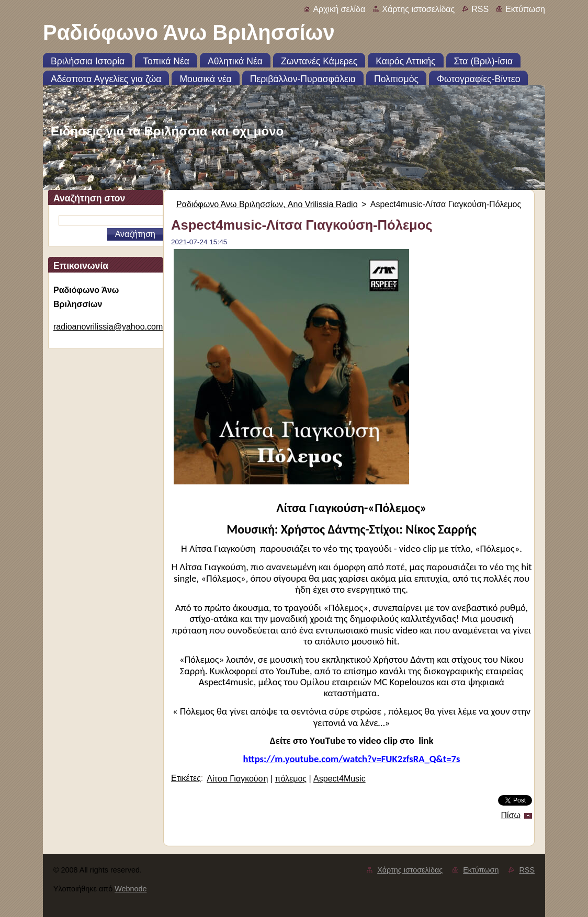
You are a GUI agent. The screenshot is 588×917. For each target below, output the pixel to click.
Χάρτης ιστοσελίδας (418, 9)
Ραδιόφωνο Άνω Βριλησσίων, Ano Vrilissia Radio (267, 204)
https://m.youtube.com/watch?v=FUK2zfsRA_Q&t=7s (352, 759)
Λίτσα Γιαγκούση (237, 779)
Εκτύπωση (525, 9)
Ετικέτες (186, 778)
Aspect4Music (340, 779)
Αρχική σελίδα (339, 9)
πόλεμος (291, 779)
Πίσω (511, 815)
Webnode (131, 889)
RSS (480, 9)
